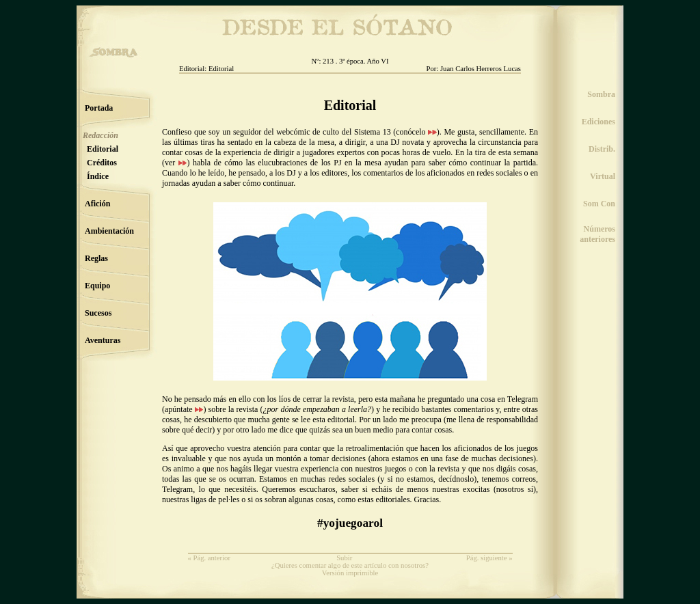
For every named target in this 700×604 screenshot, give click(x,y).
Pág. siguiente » (489, 558)
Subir (344, 558)
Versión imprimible (350, 573)
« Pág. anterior (209, 558)
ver (176, 163)
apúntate (184, 409)
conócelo (416, 132)
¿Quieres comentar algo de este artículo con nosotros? (350, 565)
